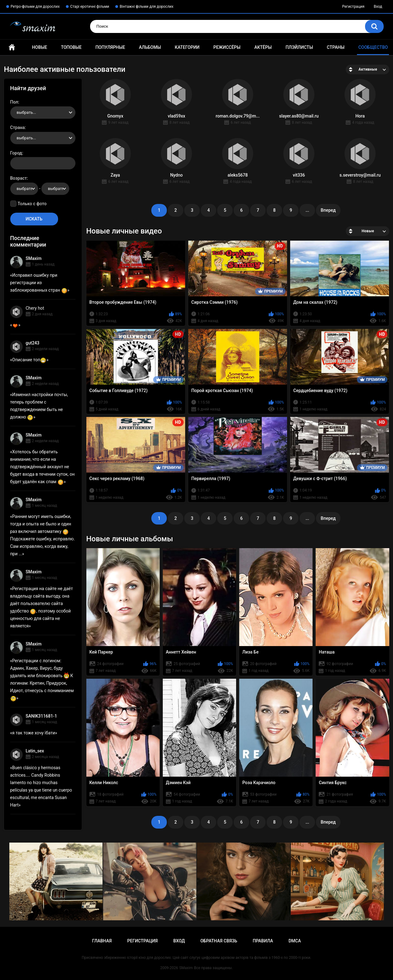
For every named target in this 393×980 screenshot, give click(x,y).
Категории (187, 47)
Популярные (110, 47)
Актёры (263, 47)
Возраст (19, 178)
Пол (14, 102)
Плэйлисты (299, 47)
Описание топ (29, 360)
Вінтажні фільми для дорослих (146, 7)
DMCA (295, 941)
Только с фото (32, 204)
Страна (18, 127)
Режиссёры (227, 47)
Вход (378, 7)
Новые (39, 47)
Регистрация (353, 7)
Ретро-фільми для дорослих (35, 7)
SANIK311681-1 (41, 716)
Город (16, 153)
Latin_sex (35, 751)
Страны (336, 47)
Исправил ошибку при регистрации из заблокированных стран (39, 283)
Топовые (71, 47)
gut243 (33, 343)
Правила (263, 941)
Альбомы (150, 47)
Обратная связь (219, 941)
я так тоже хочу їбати (34, 733)
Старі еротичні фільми (90, 7)
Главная (12, 47)
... (307, 210)
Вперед (328, 210)
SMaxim (34, 258)
